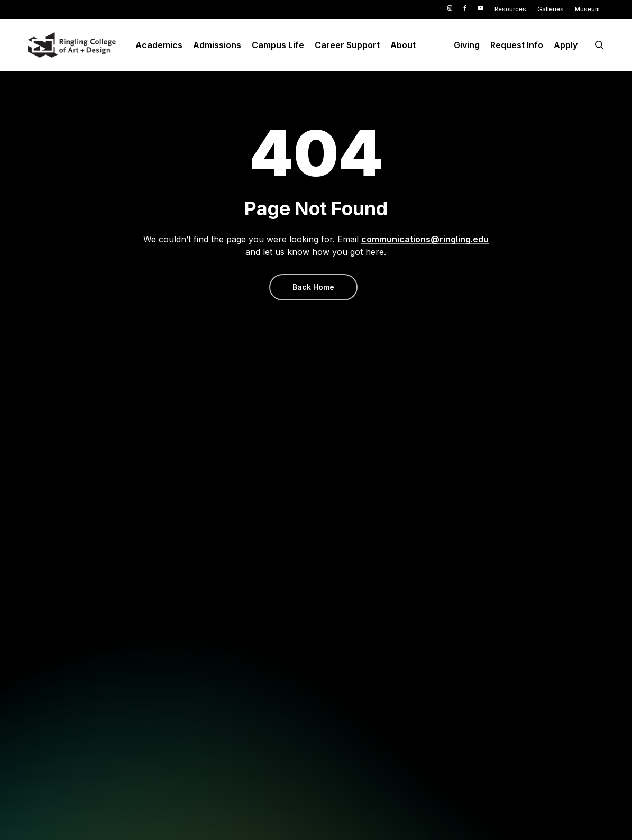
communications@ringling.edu (425, 239)
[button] (313, 287)
